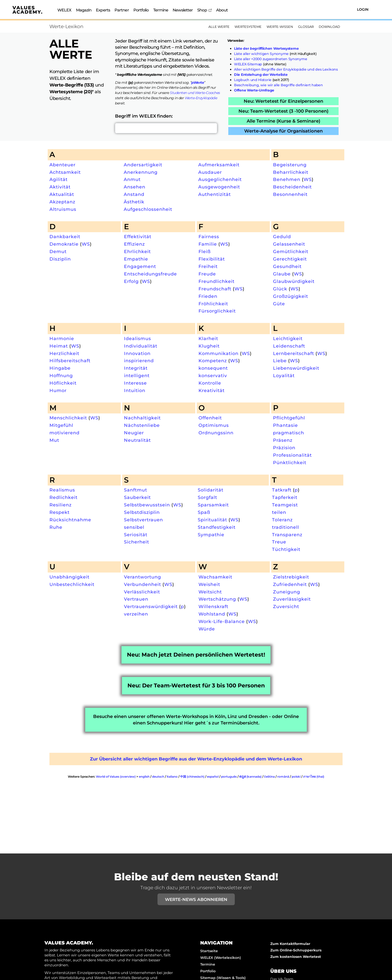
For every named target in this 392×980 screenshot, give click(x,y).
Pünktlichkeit (290, 463)
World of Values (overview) (116, 777)
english (144, 777)
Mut (54, 440)
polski (296, 777)
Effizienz (134, 244)
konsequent (213, 368)
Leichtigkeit (288, 338)
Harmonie (62, 338)
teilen (279, 512)
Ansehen (135, 187)
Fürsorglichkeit (217, 311)
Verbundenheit (142, 584)
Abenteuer (62, 165)
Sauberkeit (137, 497)
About (222, 10)
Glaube (282, 274)
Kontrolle (210, 383)
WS (308, 179)
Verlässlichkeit (142, 592)
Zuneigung (287, 592)
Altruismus (63, 209)
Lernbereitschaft (294, 353)
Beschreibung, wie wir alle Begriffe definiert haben (278, 85)
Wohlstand (212, 614)
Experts (103, 10)
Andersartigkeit (143, 165)
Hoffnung (61, 376)
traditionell (286, 527)
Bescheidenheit (292, 187)
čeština (269, 777)
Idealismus (137, 338)
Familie (208, 244)
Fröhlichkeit (213, 304)
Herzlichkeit (64, 353)
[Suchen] (335, 10)
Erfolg (131, 281)
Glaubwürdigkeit (294, 281)
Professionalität (292, 455)
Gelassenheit (289, 244)
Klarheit (208, 338)
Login (363, 9)
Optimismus (214, 425)
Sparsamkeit (213, 505)
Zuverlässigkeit (292, 599)
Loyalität (284, 376)
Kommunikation (218, 353)
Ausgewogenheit (219, 187)
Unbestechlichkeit (72, 584)
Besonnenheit (290, 194)
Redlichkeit (63, 497)
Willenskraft (213, 606)
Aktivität (60, 187)
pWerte (198, 83)
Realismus (62, 490)
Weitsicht (210, 592)
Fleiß (205, 251)
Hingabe (60, 368)
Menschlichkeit (68, 418)
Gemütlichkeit (291, 251)
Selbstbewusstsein (147, 505)
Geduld (282, 237)
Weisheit (209, 584)
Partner (122, 10)
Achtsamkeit (65, 172)
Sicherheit (137, 542)
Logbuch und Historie (253, 80)
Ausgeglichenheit (220, 179)
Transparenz (287, 535)
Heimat (59, 346)
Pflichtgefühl (289, 418)
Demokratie (64, 244)
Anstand (134, 194)
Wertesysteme (248, 27)
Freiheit (208, 266)
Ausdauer (210, 172)
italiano (172, 777)
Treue (279, 542)
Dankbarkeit (65, 237)
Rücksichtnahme (70, 520)
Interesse (135, 383)
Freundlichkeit (216, 281)
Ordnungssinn (216, 433)
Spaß (204, 512)
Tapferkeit (285, 497)
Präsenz (283, 440)
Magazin (84, 10)
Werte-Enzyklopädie (201, 98)
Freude (207, 274)
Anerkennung (141, 172)
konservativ (213, 376)
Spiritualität (212, 520)
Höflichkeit (63, 383)
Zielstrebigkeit (291, 577)
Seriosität (136, 535)
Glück (280, 289)
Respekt (59, 512)
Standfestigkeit (217, 527)
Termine (161, 10)
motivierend (64, 433)
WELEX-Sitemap (248, 64)
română (283, 777)
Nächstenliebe (142, 425)
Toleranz (282, 520)
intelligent (137, 376)
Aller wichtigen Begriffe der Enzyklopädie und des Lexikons (286, 69)
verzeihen (136, 614)
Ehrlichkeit (137, 251)
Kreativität (212, 390)
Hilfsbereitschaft (70, 361)
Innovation (137, 353)
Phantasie (285, 425)
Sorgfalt (207, 497)
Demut (58, 251)
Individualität (141, 346)
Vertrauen (136, 599)
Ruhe (56, 527)
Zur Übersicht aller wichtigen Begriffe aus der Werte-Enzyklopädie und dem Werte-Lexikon (196, 759)
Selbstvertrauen (143, 520)
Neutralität (137, 440)
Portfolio (141, 10)
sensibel (134, 527)
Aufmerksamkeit (219, 165)
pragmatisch (289, 433)
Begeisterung (290, 165)
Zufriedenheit (290, 584)
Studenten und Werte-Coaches (195, 93)
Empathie (136, 259)
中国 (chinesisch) (192, 777)
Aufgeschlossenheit (148, 209)
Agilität (59, 179)
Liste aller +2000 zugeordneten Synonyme (271, 59)
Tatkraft (282, 490)
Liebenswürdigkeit (296, 368)
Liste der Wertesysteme (266, 48)
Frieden (208, 296)
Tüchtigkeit (286, 549)
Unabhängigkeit (69, 577)
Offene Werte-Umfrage (254, 90)
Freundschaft (215, 289)
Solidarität (211, 490)
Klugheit (209, 346)
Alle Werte (219, 27)
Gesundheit (287, 266)
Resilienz (60, 505)
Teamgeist (285, 505)
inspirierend (139, 361)
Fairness (209, 237)
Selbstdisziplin (142, 512)
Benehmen (287, 179)
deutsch (158, 777)
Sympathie (211, 535)
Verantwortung (142, 577)
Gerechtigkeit (290, 259)
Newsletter (183, 10)
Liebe (280, 361)
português (229, 777)
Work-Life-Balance (222, 621)
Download (329, 27)
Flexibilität (212, 259)
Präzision (284, 448)
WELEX (64, 10)
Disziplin (60, 259)
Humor (58, 390)
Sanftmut (136, 490)
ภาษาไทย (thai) (314, 777)
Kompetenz (213, 361)
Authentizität (215, 194)
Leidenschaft (289, 346)
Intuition (135, 390)
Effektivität (138, 237)
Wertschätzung (217, 599)
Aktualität (62, 194)
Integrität (136, 368)
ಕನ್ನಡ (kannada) (250, 777)
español (213, 777)
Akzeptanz (62, 202)
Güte (279, 304)
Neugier (134, 433)
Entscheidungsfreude (150, 274)
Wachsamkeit (215, 577)
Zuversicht (286, 606)
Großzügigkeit (291, 296)
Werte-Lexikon (66, 26)
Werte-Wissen (280, 27)
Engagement (140, 266)
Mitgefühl (61, 425)
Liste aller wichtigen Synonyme (261, 54)
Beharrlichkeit (291, 172)
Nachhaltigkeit (142, 418)
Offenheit (210, 418)
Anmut (132, 179)
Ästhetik (134, 202)
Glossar (306, 27)
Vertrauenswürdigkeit (151, 606)
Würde (207, 629)
